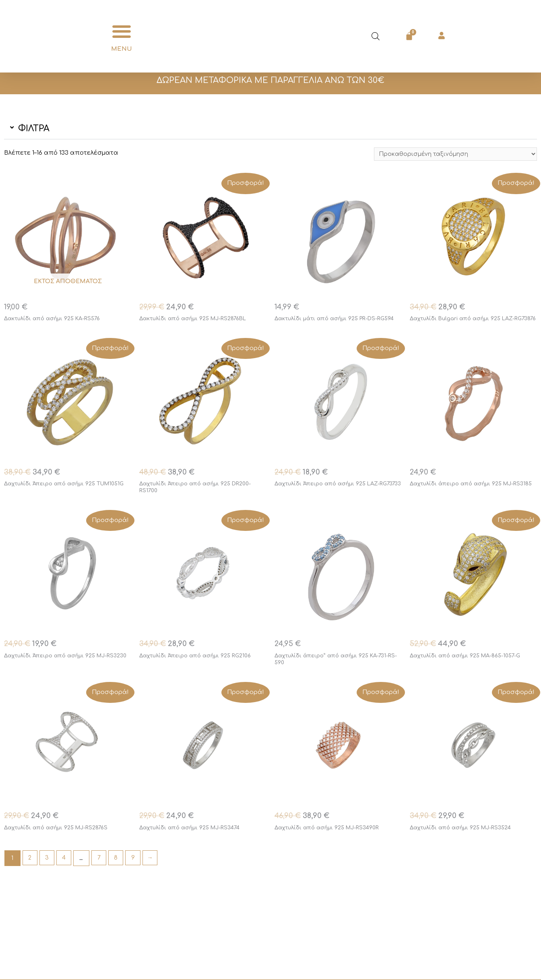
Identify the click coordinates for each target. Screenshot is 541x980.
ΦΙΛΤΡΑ (34, 128)
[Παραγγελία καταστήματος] (452, 155)
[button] (122, 32)
